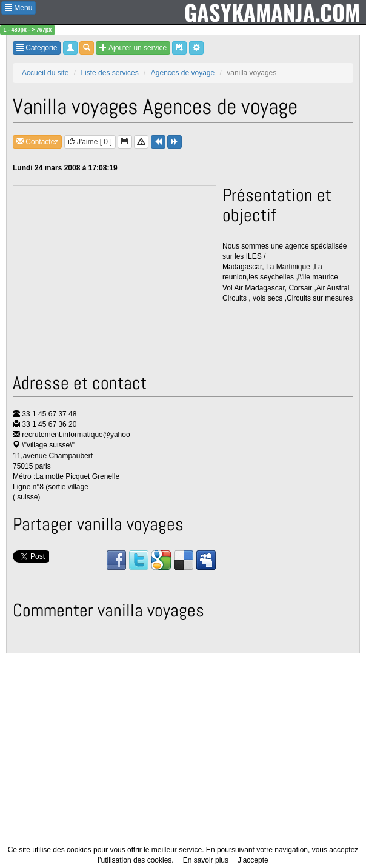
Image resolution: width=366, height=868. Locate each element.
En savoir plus (206, 860)
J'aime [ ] (90, 142)
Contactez (37, 142)
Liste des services (109, 73)
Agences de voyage (183, 73)
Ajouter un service (133, 48)
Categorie (37, 48)
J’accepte (253, 860)
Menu (18, 8)
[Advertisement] (115, 271)
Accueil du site (45, 73)
